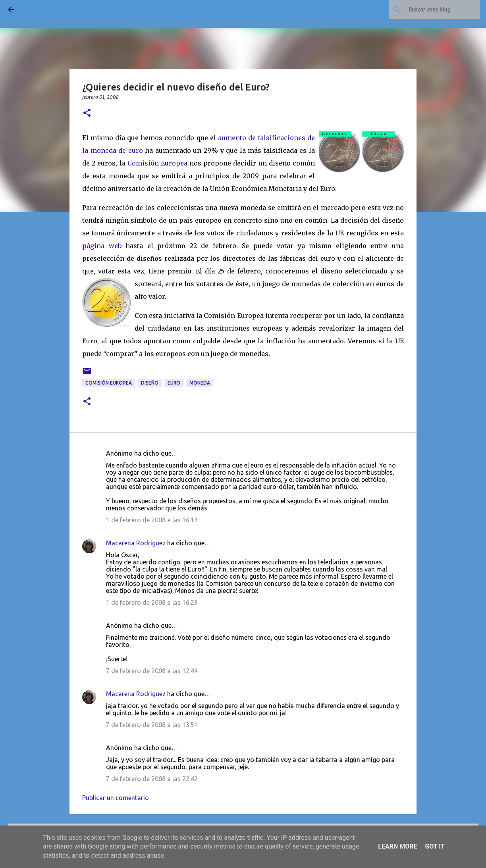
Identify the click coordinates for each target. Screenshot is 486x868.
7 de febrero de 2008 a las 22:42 (152, 779)
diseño (150, 383)
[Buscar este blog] (438, 10)
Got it (435, 846)
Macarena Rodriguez (136, 543)
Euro (174, 383)
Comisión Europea (157, 163)
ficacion (285, 138)
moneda (200, 383)
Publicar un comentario (116, 798)
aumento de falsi (245, 138)
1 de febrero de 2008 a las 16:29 (152, 602)
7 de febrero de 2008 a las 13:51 (152, 725)
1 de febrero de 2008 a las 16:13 (152, 520)
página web (102, 246)
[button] (87, 113)
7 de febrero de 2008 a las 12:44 (152, 671)
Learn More (397, 846)
